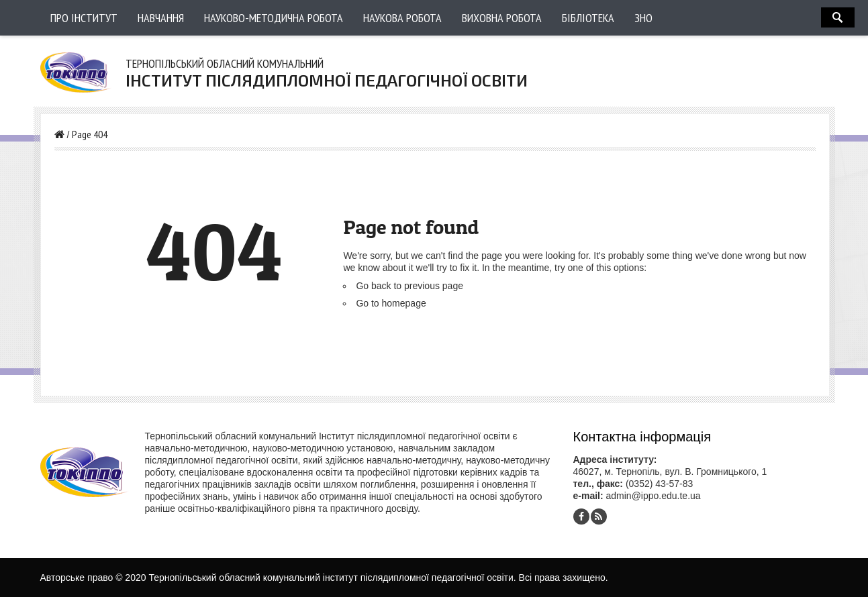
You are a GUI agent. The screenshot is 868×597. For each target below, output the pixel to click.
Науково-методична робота (274, 18)
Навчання (161, 18)
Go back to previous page (409, 286)
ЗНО (643, 18)
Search (838, 17)
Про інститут (84, 18)
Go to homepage (391, 303)
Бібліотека (588, 18)
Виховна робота (502, 18)
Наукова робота (402, 18)
